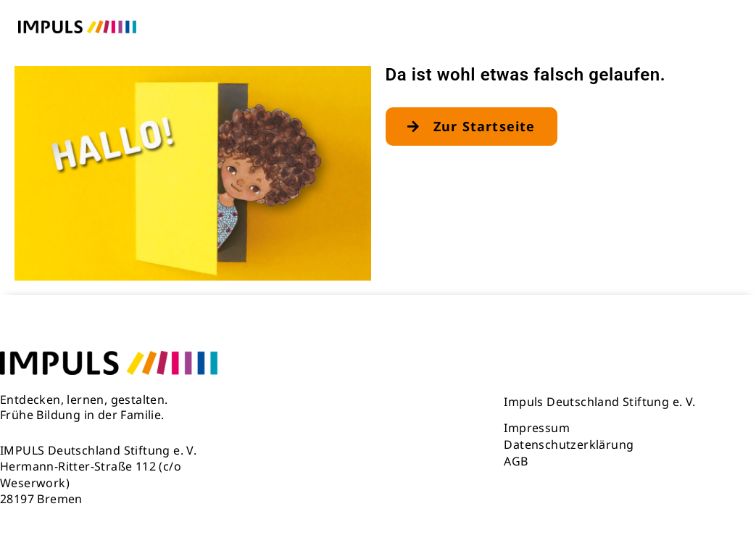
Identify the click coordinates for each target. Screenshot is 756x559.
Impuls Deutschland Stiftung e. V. (599, 402)
